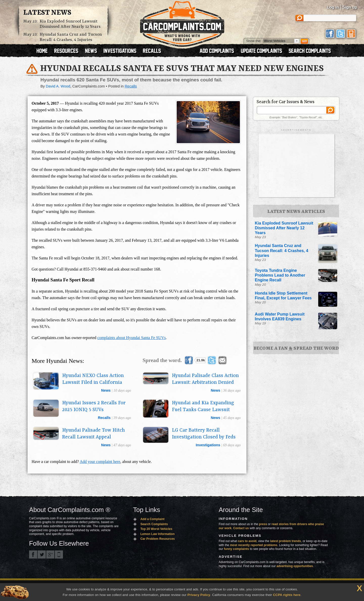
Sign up (350, 7)
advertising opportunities (295, 566)
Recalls (131, 86)
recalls (104, 418)
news (106, 390)
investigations (208, 445)
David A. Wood (58, 86)
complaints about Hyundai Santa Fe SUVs (132, 338)
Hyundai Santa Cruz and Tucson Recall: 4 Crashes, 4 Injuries (71, 37)
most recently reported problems (254, 545)
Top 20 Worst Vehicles (156, 529)
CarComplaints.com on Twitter (42, 554)
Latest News (47, 13)
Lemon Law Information (157, 534)
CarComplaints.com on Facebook (33, 554)
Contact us (241, 528)
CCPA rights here (287, 595)
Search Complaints (154, 524)
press (263, 524)
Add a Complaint (152, 519)
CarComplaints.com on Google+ (50, 554)
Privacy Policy (199, 595)
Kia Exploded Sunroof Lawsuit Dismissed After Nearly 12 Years (70, 24)
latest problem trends (286, 541)
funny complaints (236, 549)
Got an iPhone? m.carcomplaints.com (59, 554)
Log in (333, 7)
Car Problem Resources (157, 539)
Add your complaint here (100, 462)
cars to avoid (247, 541)
